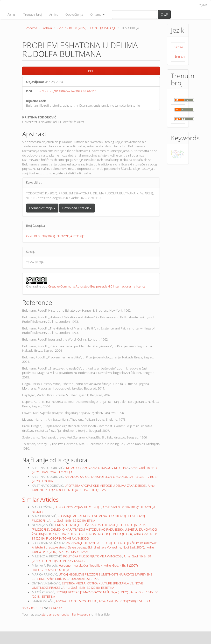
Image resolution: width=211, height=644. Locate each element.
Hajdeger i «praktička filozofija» (81, 565)
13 (50, 608)
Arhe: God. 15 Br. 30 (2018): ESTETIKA (73, 579)
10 (38, 608)
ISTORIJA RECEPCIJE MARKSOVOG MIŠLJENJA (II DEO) (92, 592)
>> (61, 608)
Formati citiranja (42, 208)
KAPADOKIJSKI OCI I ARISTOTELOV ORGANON (97, 477)
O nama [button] (97, 14)
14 (54, 608)
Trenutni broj (33, 14)
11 (42, 608)
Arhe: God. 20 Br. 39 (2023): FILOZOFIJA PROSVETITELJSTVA (94, 488)
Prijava (202, 5)
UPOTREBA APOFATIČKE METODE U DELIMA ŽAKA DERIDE (105, 486)
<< (24, 608)
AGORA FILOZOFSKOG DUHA (77, 601)
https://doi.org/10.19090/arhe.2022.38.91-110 (65, 91)
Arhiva (54, 14)
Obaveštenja (74, 14)
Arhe (12, 14)
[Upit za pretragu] (134, 14)
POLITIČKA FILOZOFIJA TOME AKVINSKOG (93, 556)
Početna (32, 28)
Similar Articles (40, 500)
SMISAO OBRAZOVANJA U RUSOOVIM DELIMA (97, 468)
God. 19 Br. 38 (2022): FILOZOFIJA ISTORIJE (87, 28)
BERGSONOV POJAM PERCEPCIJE (78, 507)
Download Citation (77, 208)
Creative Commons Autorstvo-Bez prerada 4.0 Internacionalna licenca (97, 286)
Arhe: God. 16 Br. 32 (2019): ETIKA (72, 521)
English (180, 56)
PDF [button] (91, 71)
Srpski (179, 47)
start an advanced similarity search (66, 614)
